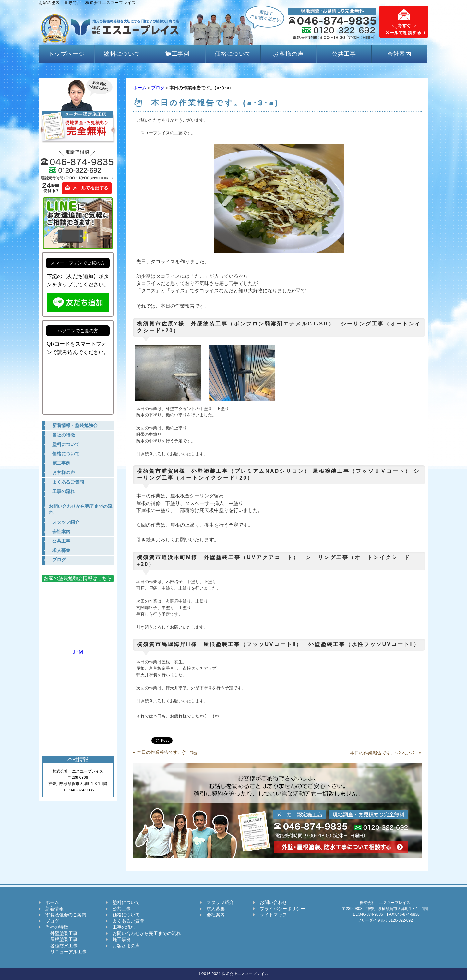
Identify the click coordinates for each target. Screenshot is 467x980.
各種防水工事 (61, 946)
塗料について (122, 54)
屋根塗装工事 (61, 939)
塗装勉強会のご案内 (66, 915)
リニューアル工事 (66, 952)
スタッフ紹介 (220, 902)
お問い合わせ (273, 902)
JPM (78, 649)
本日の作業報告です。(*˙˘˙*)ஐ (167, 752)
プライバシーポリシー (282, 909)
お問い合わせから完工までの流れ (147, 933)
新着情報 (54, 909)
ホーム (140, 88)
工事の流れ (124, 927)
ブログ (158, 88)
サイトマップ (273, 915)
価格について (233, 54)
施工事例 (178, 54)
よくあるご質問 (128, 921)
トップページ (67, 54)
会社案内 (400, 54)
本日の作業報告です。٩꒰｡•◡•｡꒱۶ (384, 753)
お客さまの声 (126, 946)
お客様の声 (288, 54)
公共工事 (344, 54)
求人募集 (216, 909)
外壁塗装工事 (61, 933)
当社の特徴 (57, 927)
